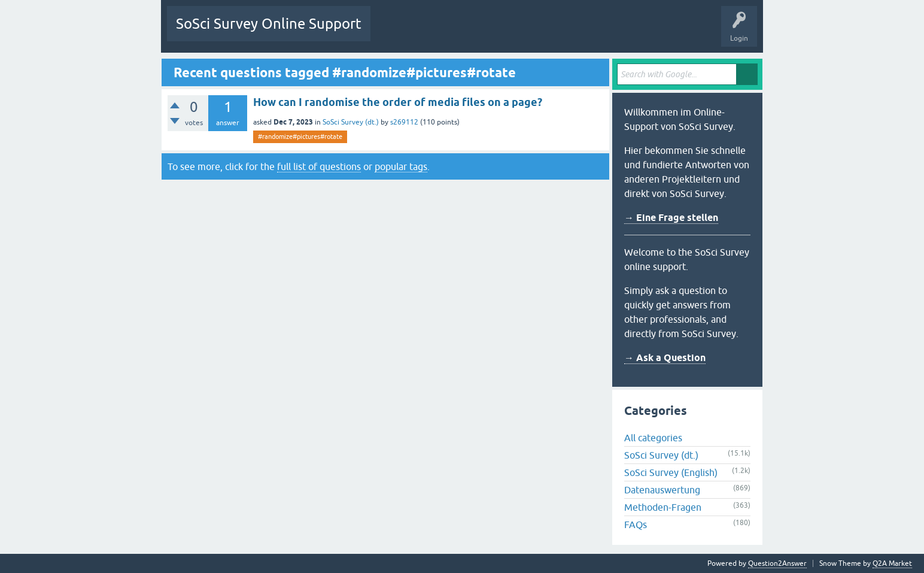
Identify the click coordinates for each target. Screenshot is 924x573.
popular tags (401, 166)
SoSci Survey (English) (671, 472)
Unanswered (446, 32)
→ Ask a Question (665, 358)
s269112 (404, 122)
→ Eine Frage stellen (671, 218)
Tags (492, 32)
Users (529, 32)
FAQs (636, 525)
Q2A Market (892, 563)
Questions (396, 32)
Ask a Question (579, 32)
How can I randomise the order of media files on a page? (398, 102)
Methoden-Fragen (663, 507)
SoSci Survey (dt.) (351, 122)
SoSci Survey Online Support (269, 24)
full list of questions (319, 166)
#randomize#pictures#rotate (300, 137)
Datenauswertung (662, 490)
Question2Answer (777, 563)
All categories (653, 438)
